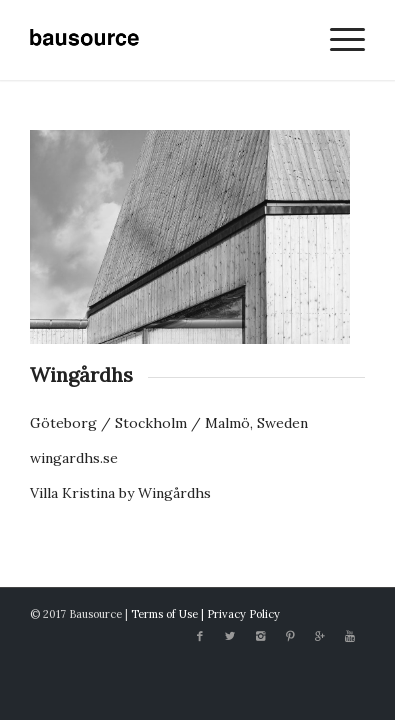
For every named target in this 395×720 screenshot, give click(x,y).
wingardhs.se (74, 458)
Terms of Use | (169, 614)
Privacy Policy (243, 614)
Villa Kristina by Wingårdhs (120, 493)
